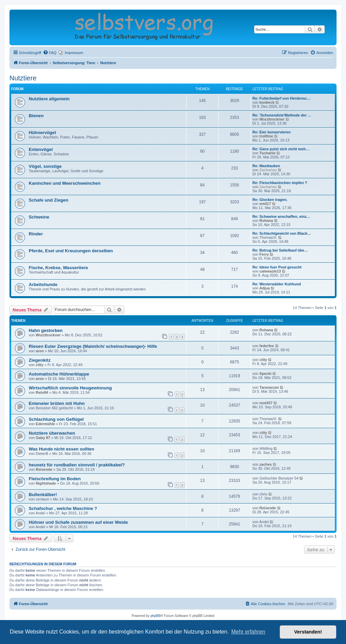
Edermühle (45, 424)
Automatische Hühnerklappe (59, 374)
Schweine (39, 217)
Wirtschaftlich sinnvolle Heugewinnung (70, 388)
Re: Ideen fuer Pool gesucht (277, 267)
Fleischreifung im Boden (55, 479)
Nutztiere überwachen (52, 433)
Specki (265, 373)
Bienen (36, 116)
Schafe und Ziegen (48, 200)
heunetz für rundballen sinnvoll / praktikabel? (77, 465)
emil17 (265, 204)
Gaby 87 (43, 438)
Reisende (44, 469)
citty (40, 365)
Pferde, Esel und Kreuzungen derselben (71, 251)
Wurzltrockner (272, 119)
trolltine (266, 136)
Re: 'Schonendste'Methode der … (282, 115)
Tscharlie (268, 153)
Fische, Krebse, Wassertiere (58, 268)
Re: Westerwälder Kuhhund (277, 284)
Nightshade (46, 483)
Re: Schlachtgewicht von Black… (282, 233)
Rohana (266, 221)
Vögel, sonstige (45, 166)
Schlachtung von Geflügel (56, 419)
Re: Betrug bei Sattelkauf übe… (280, 250)
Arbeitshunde (43, 285)
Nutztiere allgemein (49, 99)
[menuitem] (50, 53)
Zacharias (268, 170)
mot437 (266, 403)
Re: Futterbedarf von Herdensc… (281, 98)
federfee (267, 346)
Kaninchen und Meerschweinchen (65, 183)
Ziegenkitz (40, 360)
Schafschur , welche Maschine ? (63, 508)
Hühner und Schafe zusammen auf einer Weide (78, 522)
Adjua (265, 288)
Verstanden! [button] (308, 632)
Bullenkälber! (43, 495)
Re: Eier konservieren (271, 132)
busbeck (267, 102)
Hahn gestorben (46, 330)
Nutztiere (23, 78)
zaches (266, 464)
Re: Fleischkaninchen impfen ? (280, 183)
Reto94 (42, 392)
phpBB (155, 616)
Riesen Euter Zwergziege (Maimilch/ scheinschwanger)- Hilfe (93, 346)
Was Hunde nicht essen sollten (61, 449)
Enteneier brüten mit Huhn (57, 403)
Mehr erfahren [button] (248, 632)
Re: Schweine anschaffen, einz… (281, 216)
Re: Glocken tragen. (270, 200)
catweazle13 (270, 271)
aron (40, 351)
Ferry (264, 254)
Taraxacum (269, 387)
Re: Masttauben (266, 166)
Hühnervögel (42, 133)
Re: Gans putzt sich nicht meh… (281, 149)
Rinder (36, 234)
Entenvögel (41, 149)
